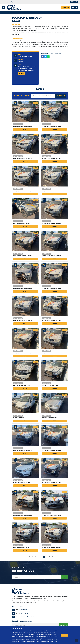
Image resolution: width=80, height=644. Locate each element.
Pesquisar (61, 96)
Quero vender (74, 2)
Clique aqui (14, 2)
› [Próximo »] (53, 557)
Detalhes (26, 129)
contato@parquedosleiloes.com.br (25, 617)
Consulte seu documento (22, 621)
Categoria (21, 60)
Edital (19, 65)
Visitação (16, 24)
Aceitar (64, 635)
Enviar (65, 577)
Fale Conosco (17, 606)
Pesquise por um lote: (22, 96)
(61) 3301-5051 (23, 610)
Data (19, 55)
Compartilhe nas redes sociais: (51, 54)
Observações (17, 39)
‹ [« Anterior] (27, 557)
